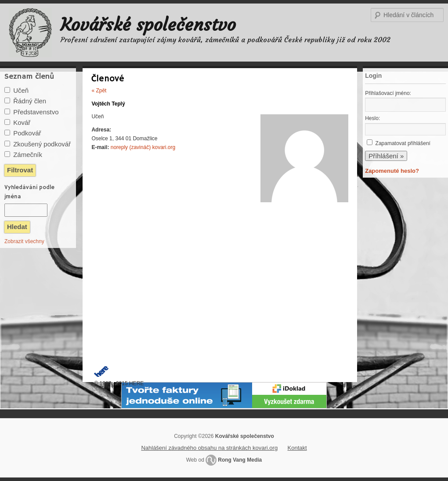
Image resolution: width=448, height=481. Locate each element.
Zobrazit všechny (24, 241)
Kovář (22, 122)
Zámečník (28, 155)
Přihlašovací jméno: (388, 93)
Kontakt (297, 448)
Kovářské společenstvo (148, 25)
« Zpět (99, 91)
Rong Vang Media (240, 460)
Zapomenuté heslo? (392, 171)
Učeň (21, 90)
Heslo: (372, 118)
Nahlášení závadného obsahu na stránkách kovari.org (209, 448)
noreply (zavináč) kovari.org (143, 147)
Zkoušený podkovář (42, 144)
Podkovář (27, 133)
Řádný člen (30, 101)
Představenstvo (36, 112)
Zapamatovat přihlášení (403, 143)
